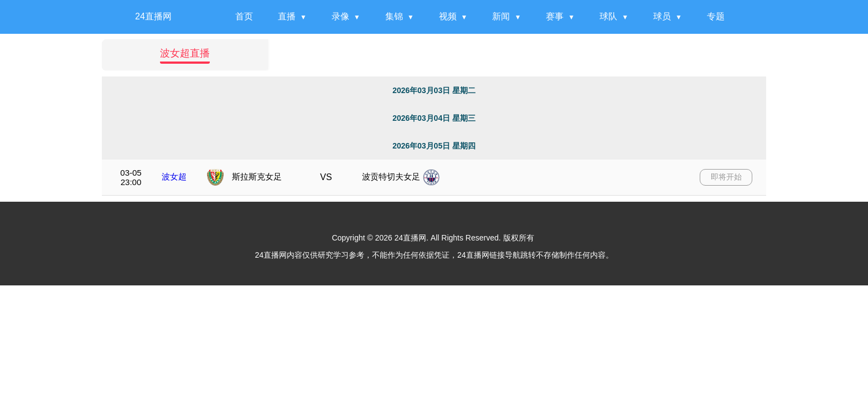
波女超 (174, 177)
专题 (716, 16)
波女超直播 (185, 53)
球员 (662, 16)
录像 (340, 16)
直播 (287, 16)
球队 (608, 16)
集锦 (394, 16)
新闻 (501, 16)
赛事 (555, 16)
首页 (244, 16)
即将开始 (726, 177)
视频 (448, 16)
